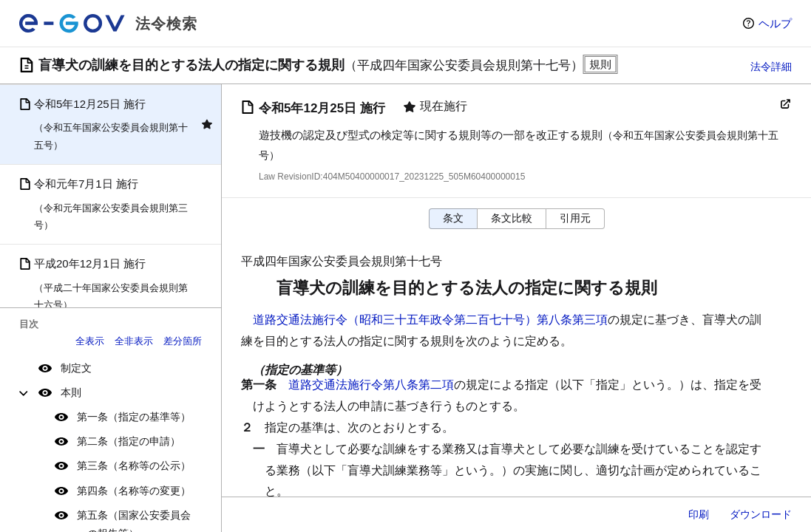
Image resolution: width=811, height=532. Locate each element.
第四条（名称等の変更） (134, 491)
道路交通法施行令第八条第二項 (371, 385)
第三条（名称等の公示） (134, 465)
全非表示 (134, 341)
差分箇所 (183, 341)
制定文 (76, 368)
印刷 (699, 514)
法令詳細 (771, 66)
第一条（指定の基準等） (134, 417)
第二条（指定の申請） (129, 441)
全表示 (90, 341)
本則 (71, 392)
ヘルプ (775, 23)
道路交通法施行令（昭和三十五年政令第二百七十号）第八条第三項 (430, 320)
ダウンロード (761, 514)
